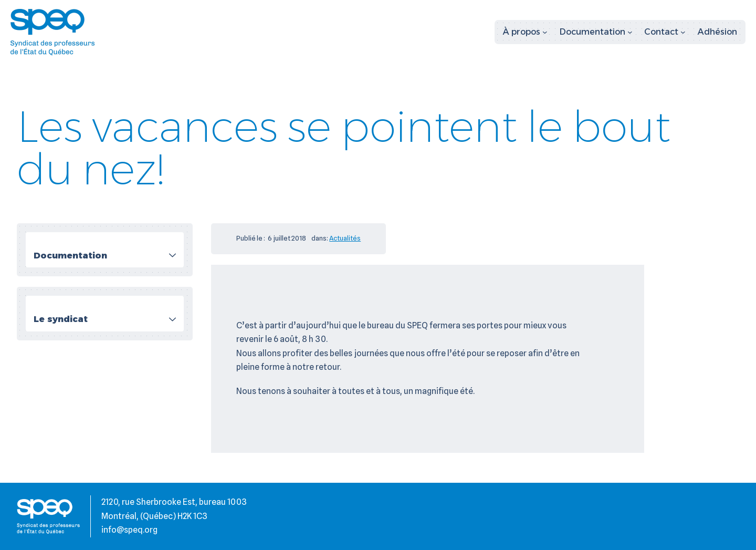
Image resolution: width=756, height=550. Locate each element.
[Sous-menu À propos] (525, 32)
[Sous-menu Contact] (665, 32)
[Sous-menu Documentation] (596, 32)
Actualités (345, 238)
